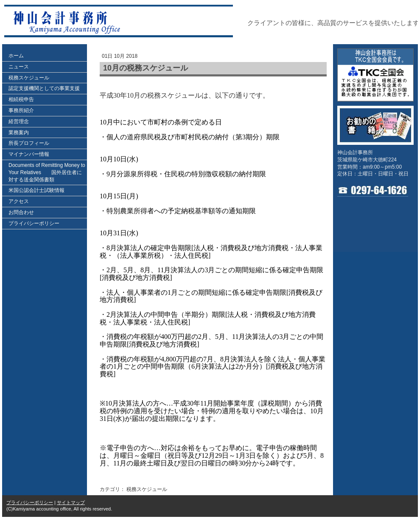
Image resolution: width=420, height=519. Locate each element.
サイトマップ (71, 502)
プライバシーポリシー (30, 502)
